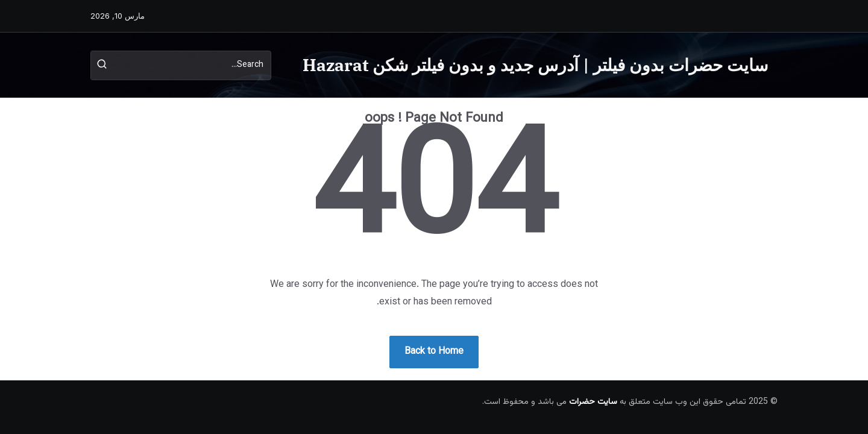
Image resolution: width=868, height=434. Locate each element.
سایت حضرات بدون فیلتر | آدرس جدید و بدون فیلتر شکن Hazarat (535, 65)
